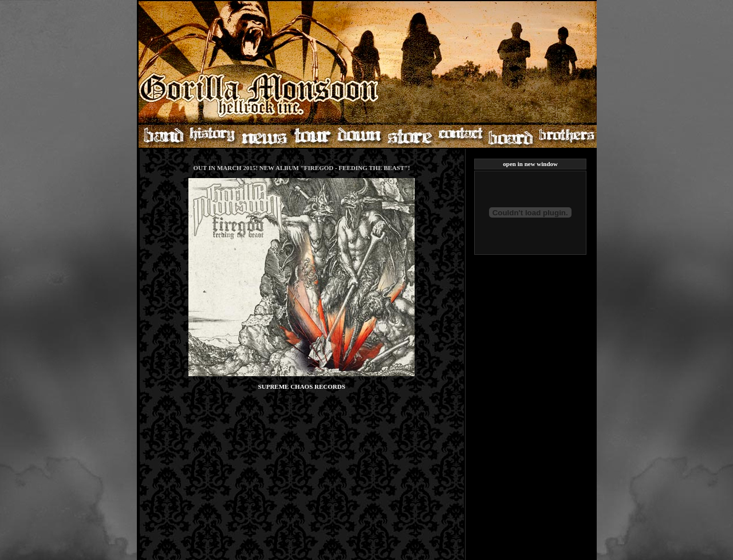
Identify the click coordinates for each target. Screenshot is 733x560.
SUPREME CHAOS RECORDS (302, 387)
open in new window (530, 164)
